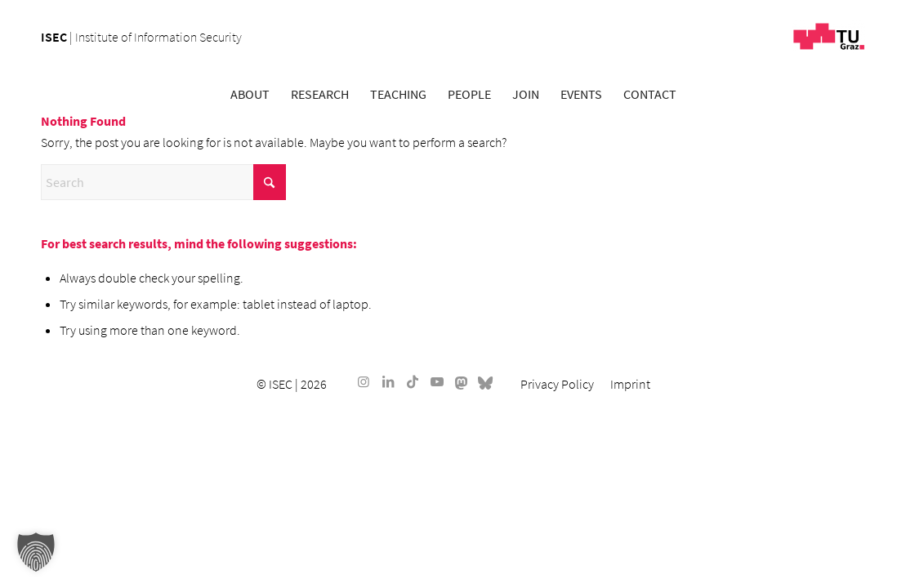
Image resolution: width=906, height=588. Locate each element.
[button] (36, 552)
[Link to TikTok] (413, 381)
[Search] (163, 182)
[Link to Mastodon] (462, 381)
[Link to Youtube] (437, 381)
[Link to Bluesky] (486, 381)
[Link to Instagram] (364, 381)
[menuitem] (250, 94)
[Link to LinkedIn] (388, 381)
